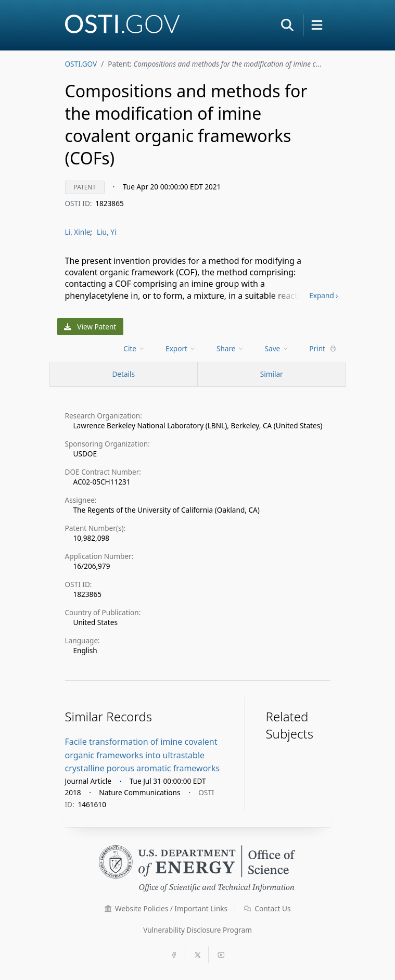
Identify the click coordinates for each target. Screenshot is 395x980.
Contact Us (267, 908)
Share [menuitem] (231, 348)
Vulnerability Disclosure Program (197, 930)
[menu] (135, 348)
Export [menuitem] (181, 348)
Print (323, 348)
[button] (287, 25)
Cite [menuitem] (134, 348)
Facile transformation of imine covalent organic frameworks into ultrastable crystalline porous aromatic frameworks (143, 755)
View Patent (90, 327)
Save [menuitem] (277, 348)
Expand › (323, 295)
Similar (272, 374)
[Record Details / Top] (124, 374)
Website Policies (166, 908)
